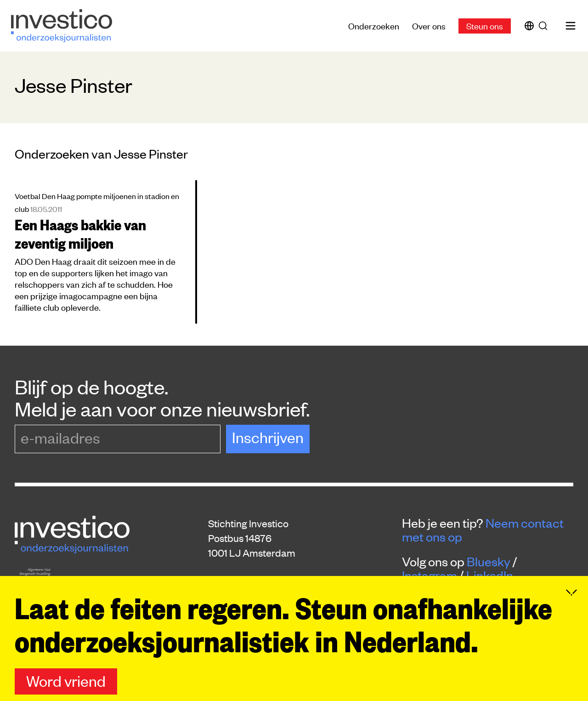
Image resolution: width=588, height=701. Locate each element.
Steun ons (485, 26)
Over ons (429, 26)
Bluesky (489, 561)
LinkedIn (490, 575)
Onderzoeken (374, 26)
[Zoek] (545, 26)
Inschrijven (268, 437)
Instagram (430, 575)
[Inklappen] (571, 608)
